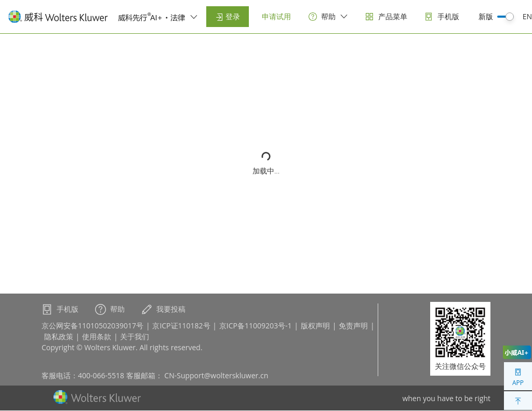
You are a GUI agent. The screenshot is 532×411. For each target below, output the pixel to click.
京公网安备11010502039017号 (92, 326)
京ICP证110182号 (181, 326)
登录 (228, 16)
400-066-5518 (101, 375)
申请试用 (276, 16)
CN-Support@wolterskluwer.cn (216, 375)
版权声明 (315, 326)
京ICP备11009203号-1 (256, 326)
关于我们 (135, 336)
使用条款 (97, 336)
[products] (386, 17)
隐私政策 (59, 336)
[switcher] (194, 17)
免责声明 (353, 326)
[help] (328, 17)
